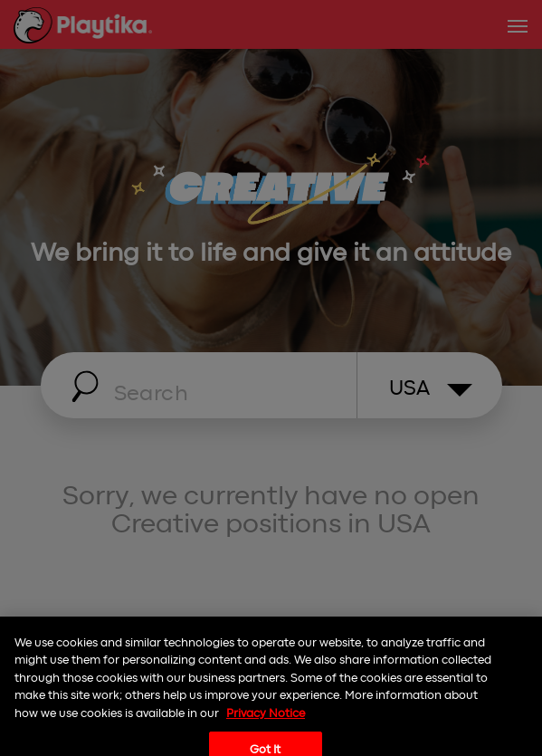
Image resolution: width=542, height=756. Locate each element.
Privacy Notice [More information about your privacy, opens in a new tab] (266, 722)
